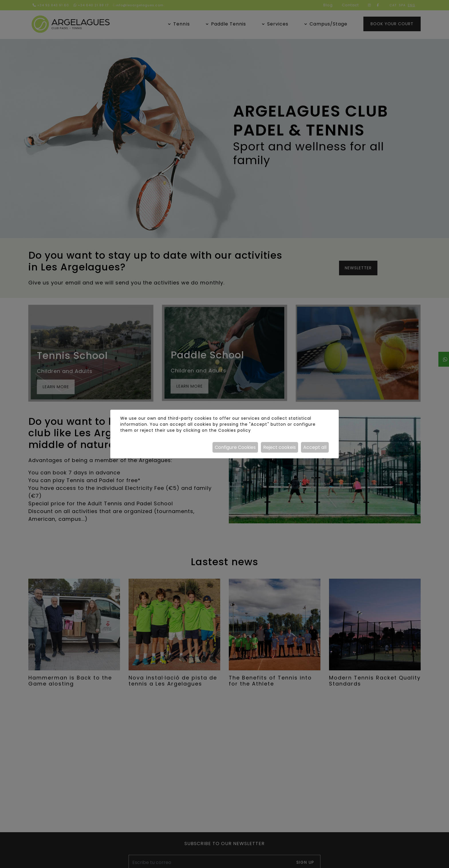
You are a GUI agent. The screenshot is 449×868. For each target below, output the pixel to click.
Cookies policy (235, 430)
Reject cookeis (279, 447)
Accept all (315, 447)
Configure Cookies (235, 447)
